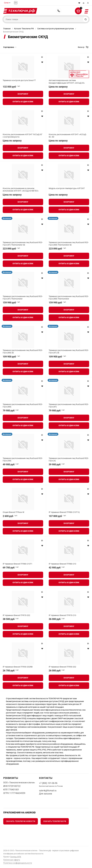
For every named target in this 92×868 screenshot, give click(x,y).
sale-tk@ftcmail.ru (48, 791)
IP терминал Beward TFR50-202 (62, 667)
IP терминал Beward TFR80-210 (62, 564)
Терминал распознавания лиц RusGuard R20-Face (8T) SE (69, 351)
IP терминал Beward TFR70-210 (62, 615)
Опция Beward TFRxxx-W (13, 512)
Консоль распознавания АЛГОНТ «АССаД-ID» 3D (68, 136)
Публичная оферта (12, 860)
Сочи (6, 3)
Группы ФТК (16, 857)
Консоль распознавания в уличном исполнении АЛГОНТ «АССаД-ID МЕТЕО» (21, 190)
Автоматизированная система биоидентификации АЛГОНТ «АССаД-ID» (67, 82)
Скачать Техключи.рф (55, 821)
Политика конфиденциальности (18, 863)
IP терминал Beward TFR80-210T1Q (64, 512)
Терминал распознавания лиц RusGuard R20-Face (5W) (23, 459)
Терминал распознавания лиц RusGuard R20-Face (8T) (69, 406)
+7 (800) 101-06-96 (59, 11)
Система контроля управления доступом (55, 29)
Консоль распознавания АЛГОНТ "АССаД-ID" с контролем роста (23, 136)
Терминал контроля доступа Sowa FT (19, 80)
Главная (7, 29)
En (16, 3)
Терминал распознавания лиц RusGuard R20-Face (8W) (23, 406)
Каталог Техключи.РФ (24, 29)
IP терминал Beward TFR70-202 (16, 615)
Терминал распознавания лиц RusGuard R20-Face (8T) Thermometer (23, 298)
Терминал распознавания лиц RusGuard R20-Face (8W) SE (23, 351)
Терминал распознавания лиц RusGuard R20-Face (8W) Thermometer (69, 298)
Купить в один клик (23, 102)
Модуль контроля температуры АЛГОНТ (67, 188)
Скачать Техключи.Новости (21, 821)
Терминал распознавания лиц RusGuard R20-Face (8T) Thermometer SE (23, 244)
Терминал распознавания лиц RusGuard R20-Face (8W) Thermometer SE (69, 244)
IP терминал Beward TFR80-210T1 (18, 564)
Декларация (7, 218)
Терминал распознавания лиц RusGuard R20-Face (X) (69, 459)
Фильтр (81, 47)
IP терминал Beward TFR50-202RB (18, 667)
